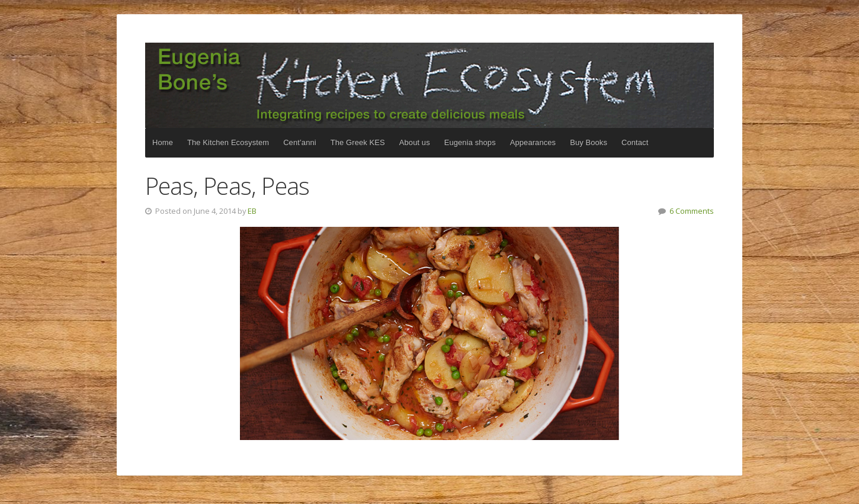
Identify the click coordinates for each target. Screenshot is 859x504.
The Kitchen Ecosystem (430, 85)
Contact (635, 142)
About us (415, 142)
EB (252, 211)
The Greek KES (358, 142)
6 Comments (692, 211)
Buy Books (589, 142)
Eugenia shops (470, 142)
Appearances (533, 142)
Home (163, 142)
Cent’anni (300, 142)
